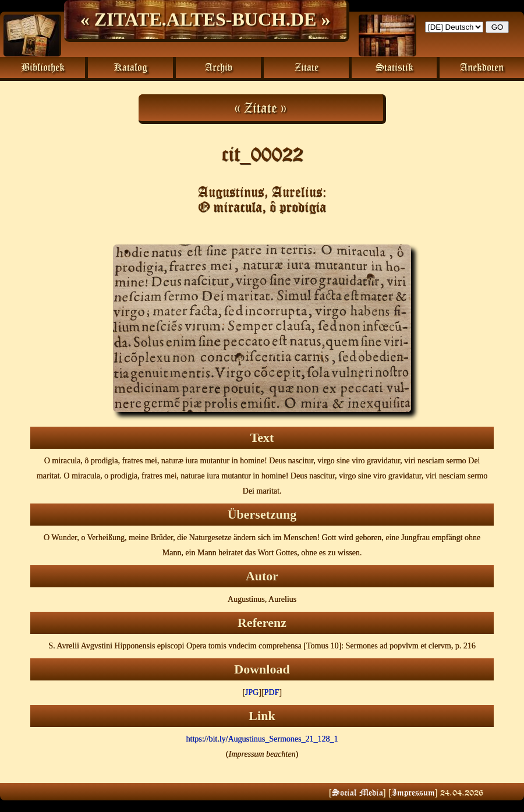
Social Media (357, 792)
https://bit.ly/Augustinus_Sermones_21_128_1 (262, 739)
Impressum (413, 792)
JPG (252, 692)
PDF (272, 692)
